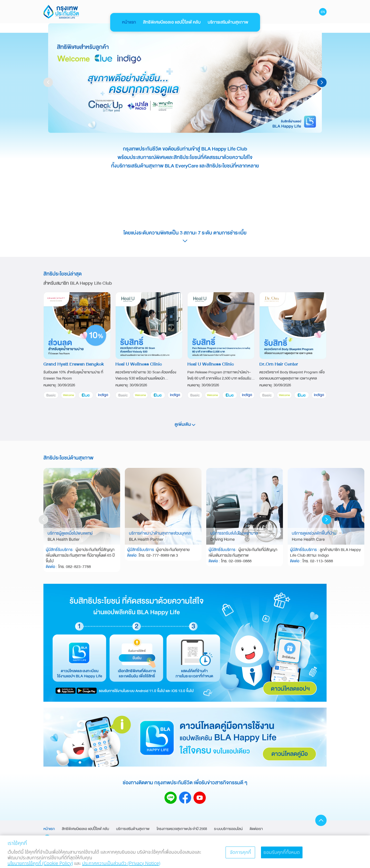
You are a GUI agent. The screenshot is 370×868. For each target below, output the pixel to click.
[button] (322, 82)
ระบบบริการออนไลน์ (228, 829)
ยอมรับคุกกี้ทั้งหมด (282, 855)
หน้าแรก (129, 22)
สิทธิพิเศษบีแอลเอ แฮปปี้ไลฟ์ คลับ (172, 22)
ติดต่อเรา (256, 829)
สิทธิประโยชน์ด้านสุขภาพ (68, 458)
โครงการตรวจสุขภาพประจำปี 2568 (182, 829)
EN (323, 12)
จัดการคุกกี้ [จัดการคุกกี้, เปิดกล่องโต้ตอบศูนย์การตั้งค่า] (240, 855)
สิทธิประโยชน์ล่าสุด (63, 274)
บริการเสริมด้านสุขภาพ (228, 22)
